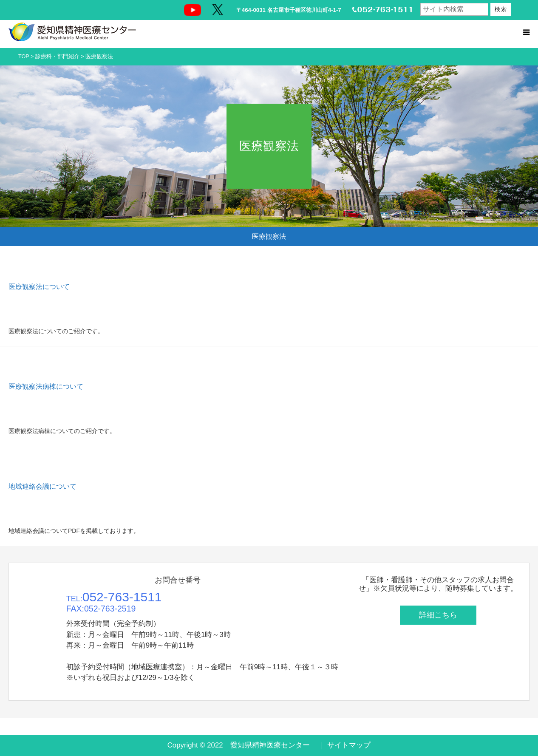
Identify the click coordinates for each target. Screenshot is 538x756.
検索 (501, 9)
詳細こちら (438, 615)
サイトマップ (349, 745)
